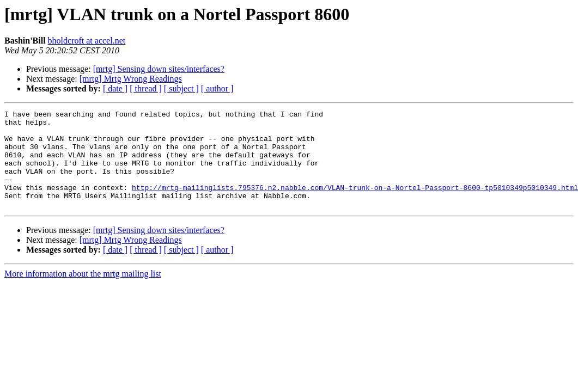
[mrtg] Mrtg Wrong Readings (131, 79)
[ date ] (115, 88)
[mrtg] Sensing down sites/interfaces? (159, 69)
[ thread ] (146, 88)
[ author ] (217, 88)
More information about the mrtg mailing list (83, 293)
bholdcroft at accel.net (87, 41)
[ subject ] (181, 88)
